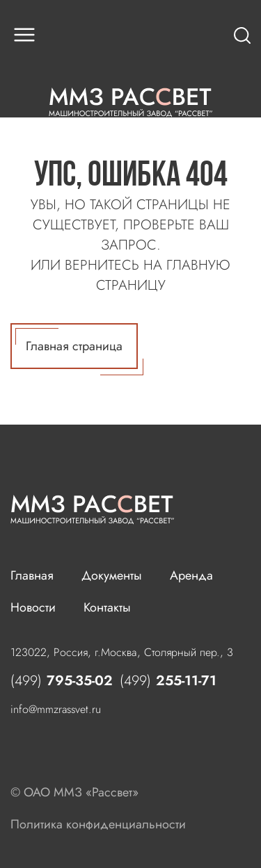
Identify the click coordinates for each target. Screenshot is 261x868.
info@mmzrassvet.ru (56, 709)
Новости (33, 607)
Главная (32, 575)
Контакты (107, 607)
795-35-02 (62, 681)
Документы (112, 575)
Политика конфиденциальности (98, 824)
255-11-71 (168, 681)
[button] (24, 35)
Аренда (191, 575)
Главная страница (77, 349)
